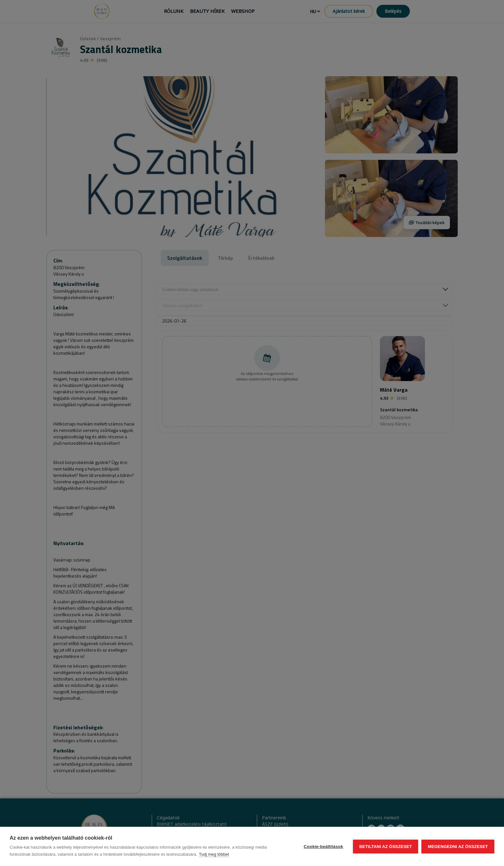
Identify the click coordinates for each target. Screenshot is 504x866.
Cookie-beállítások (324, 847)
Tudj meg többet (214, 854)
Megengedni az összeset (458, 847)
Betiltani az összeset (386, 847)
